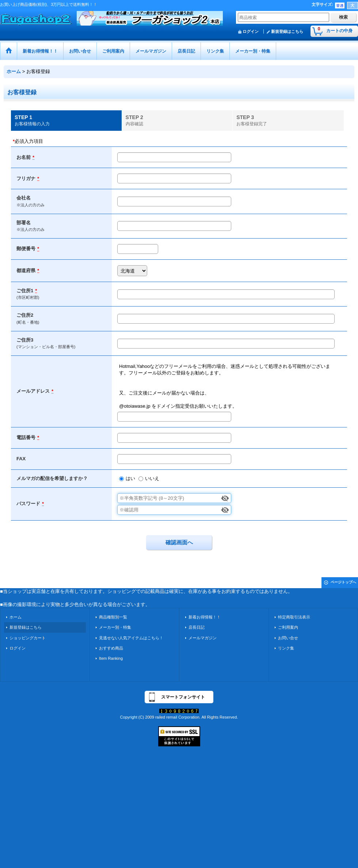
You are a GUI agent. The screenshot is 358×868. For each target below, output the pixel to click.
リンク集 (286, 648)
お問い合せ (288, 638)
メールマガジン (203, 638)
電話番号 (26, 437)
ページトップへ (343, 582)
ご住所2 (25, 315)
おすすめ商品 (111, 648)
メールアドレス (33, 391)
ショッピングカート (28, 638)
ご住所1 (25, 291)
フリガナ (26, 178)
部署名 (24, 223)
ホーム (16, 617)
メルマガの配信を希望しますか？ (52, 478)
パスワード (28, 504)
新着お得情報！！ (205, 617)
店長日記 (197, 627)
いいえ (152, 478)
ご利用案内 (288, 627)
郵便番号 (26, 249)
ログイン (251, 31)
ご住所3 (25, 340)
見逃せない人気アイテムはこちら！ (131, 638)
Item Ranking (111, 658)
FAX (21, 459)
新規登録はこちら (287, 31)
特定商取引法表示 (294, 617)
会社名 (24, 198)
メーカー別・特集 (115, 627)
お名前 (24, 157)
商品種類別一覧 (113, 617)
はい (130, 478)
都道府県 (26, 271)
